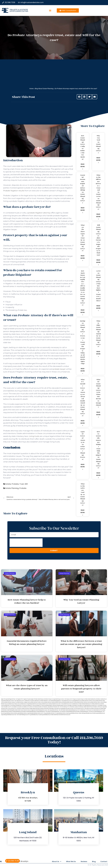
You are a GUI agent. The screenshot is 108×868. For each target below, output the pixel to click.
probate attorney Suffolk (71, 702)
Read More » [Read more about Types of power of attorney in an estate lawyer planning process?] (83, 467)
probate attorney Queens (49, 702)
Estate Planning (12, 488)
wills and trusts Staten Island (100, 709)
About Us (54, 861)
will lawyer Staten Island (30, 709)
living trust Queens (77, 699)
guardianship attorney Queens (63, 713)
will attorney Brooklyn (37, 707)
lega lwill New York (14, 699)
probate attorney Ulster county (97, 702)
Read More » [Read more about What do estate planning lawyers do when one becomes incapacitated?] (98, 415)
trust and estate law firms (97, 710)
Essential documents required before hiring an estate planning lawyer (83, 189)
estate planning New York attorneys (59, 712)
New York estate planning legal (52, 701)
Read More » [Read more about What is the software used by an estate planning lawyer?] (83, 512)
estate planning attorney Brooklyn (73, 712)
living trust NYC (69, 699)
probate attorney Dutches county (88, 701)
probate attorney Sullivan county (83, 702)
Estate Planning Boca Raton (12, 710)
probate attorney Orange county (23, 702)
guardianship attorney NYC (51, 713)
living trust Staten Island (85, 699)
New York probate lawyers (65, 701)
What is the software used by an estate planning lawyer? (83, 495)
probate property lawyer (62, 705)
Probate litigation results (14, 191)
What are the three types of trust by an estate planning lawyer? (83, 238)
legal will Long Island (5, 699)
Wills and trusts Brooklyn (49, 709)
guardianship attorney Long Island (25, 713)
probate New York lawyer (22, 705)
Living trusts (34, 436)
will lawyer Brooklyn (93, 707)
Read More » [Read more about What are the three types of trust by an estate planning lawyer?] (83, 258)
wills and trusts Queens (89, 709)
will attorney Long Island (47, 707)
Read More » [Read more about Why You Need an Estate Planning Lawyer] (98, 160)
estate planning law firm (19, 11)
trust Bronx (31, 707)
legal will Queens (27, 699)
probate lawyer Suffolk (89, 704)
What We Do (69, 861)
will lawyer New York (5, 709)
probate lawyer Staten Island (78, 704)
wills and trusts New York (71, 709)
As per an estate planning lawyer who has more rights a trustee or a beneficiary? (98, 286)
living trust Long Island (53, 699)
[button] (50, 10)
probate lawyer (59, 369)
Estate (8, 484)
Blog (93, 861)
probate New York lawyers (86, 710)
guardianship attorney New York (38, 713)
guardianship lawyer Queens (36, 715)
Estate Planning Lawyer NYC (24, 715)
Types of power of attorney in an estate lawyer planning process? (83, 446)
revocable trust (25, 707)
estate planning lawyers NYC (74, 710)
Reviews (83, 861)
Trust (22, 484)
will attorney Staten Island (83, 707)
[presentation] (26, 543)
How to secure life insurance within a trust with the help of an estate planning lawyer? (98, 450)
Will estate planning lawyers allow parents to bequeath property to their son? (98, 240)
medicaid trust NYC (20, 701)
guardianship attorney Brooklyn (11, 713)
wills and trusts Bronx (40, 709)
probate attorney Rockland (60, 702)
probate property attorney (51, 705)
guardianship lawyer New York (12, 715)
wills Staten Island (64, 710)
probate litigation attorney (39, 213)
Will (26, 484)
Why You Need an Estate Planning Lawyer (98, 144)
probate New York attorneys (10, 705)
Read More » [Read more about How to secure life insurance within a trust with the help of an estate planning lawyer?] (98, 475)
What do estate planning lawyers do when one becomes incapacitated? (98, 393)
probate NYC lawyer (32, 705)
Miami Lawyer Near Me (23, 710)
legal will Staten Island (36, 699)
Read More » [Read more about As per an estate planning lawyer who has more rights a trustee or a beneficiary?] (98, 308)
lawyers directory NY (93, 705)
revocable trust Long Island (83, 705)
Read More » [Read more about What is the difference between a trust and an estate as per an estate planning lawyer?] (98, 217)
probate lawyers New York (57, 704)
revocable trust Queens (17, 707)
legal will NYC (21, 699)
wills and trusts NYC (80, 709)
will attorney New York (57, 707)
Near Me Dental (60, 715)
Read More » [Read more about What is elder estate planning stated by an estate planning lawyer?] (98, 354)
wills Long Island (51, 710)
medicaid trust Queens (29, 701)
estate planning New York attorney (44, 712)
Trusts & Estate (19, 10)
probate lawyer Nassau (36, 704)
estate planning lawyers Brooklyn (19, 712)
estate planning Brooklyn (31, 712)
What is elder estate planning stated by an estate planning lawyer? (98, 334)
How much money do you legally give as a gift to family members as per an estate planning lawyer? (83, 288)
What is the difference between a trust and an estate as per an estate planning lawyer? (98, 192)
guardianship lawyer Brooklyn (90, 713)
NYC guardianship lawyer (76, 701)
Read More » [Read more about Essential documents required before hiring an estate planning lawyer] (83, 210)
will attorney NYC (66, 707)
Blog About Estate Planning (44, 89)
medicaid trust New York (11, 701)
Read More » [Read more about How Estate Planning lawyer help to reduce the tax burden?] (83, 166)
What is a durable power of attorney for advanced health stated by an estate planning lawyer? (83, 398)
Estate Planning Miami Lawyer (41, 710)
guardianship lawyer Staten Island (49, 715)
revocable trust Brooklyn (72, 705)
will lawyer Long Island (102, 707)
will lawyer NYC (13, 709)
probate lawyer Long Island (26, 704)
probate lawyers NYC (68, 704)
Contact (104, 861)
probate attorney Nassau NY (10, 702)
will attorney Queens (74, 707)
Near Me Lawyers (67, 715)
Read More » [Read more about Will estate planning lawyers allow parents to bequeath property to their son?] (98, 262)
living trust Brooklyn (44, 699)
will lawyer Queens (21, 709)
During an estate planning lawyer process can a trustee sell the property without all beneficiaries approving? (83, 342)
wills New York (57, 710)
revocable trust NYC (7, 707)
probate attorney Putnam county (37, 702)
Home (31, 89)
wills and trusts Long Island (60, 709)
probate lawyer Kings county (14, 704)
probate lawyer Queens (47, 704)
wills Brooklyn (4, 710)
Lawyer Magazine (31, 710)
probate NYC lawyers (41, 705)
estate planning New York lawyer (87, 712)
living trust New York (62, 699)
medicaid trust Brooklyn (95, 699)
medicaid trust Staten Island (40, 701)
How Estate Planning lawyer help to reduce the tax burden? (83, 147)
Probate (15, 484)
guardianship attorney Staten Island (77, 713)
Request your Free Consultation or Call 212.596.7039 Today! (54, 740)
